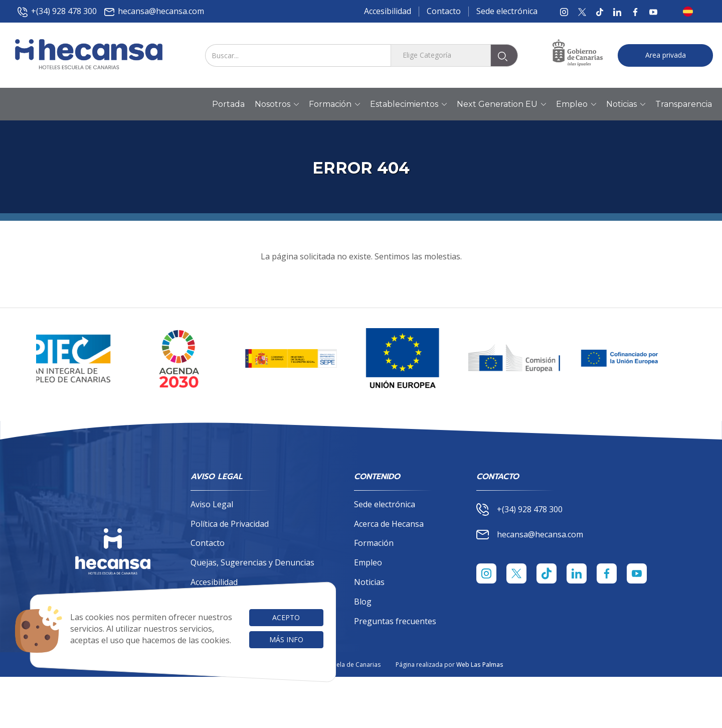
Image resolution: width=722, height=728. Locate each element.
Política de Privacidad (230, 524)
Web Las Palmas (480, 665)
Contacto (444, 11)
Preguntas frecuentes (395, 621)
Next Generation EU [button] (501, 104)
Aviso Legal (212, 504)
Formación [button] (334, 104)
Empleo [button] (576, 104)
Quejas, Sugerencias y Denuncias (252, 562)
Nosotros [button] (277, 104)
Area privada (666, 55)
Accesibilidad (388, 11)
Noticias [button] (626, 104)
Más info (286, 639)
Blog (363, 602)
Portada (228, 104)
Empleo (368, 562)
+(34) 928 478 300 (57, 11)
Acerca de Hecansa (389, 524)
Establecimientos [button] (408, 104)
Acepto (286, 617)
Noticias (369, 582)
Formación (374, 543)
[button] (691, 12)
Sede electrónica (507, 11)
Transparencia (684, 104)
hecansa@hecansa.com (154, 11)
